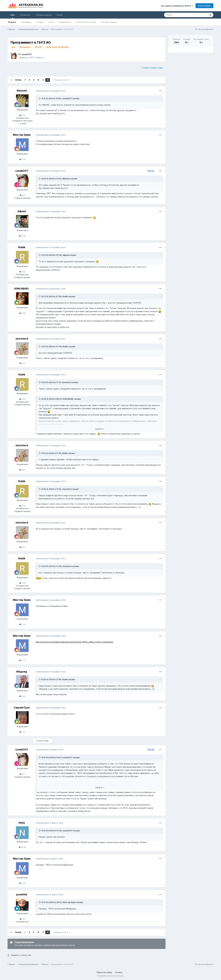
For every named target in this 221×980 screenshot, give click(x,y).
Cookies (119, 972)
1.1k (22, 919)
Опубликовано (51, 91)
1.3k (22, 732)
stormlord (22, 339)
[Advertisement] (191, 77)
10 (38, 80)
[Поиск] (179, 15)
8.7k (22, 115)
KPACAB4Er (22, 289)
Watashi (22, 91)
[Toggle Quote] (40, 98)
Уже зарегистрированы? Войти (177, 6)
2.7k (22, 159)
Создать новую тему (152, 68)
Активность (25, 15)
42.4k (22, 847)
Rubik (22, 247)
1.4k (22, 363)
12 (48, 80)
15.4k (22, 236)
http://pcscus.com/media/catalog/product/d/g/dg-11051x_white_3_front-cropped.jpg (74, 642)
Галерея (40, 22)
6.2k (22, 696)
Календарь (26, 22)
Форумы (12, 22)
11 (43, 80)
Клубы (60, 15)
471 (22, 195)
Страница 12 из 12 (62, 80)
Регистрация (204, 6)
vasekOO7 (27, 54)
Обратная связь (104, 972)
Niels (22, 823)
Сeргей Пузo (22, 708)
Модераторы (65, 22)
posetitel (22, 894)
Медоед (22, 672)
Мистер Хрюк (22, 135)
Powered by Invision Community (111, 976)
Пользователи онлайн (86, 22)
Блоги (51, 22)
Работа (40, 57)
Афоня (22, 211)
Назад (18, 80)
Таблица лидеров (109, 22)
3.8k (22, 313)
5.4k (22, 272)
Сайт (13, 16)
